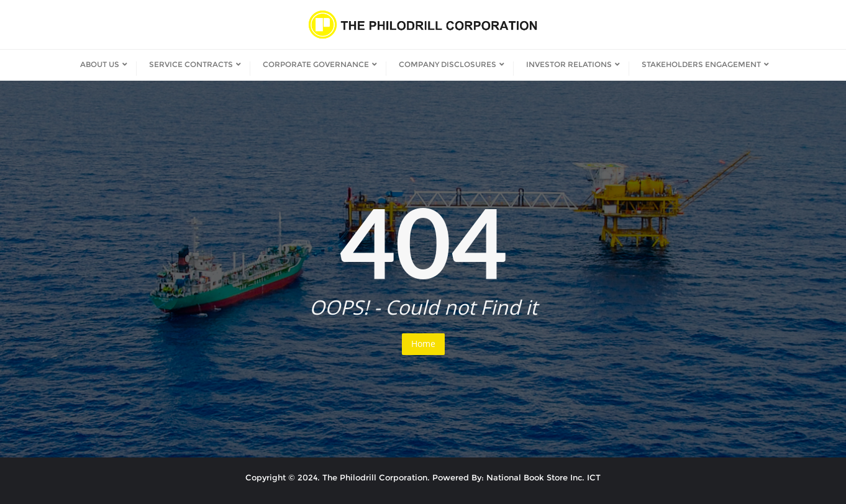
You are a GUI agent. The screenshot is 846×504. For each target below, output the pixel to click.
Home (423, 344)
